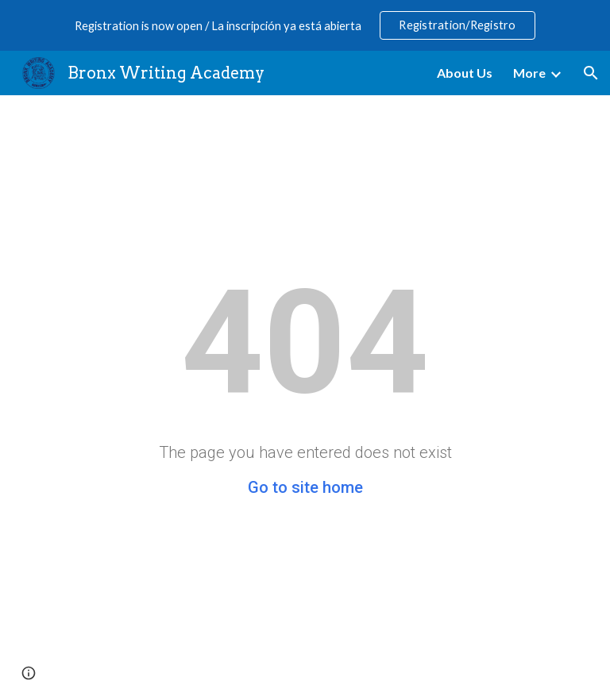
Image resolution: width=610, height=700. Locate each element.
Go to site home (305, 487)
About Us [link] (465, 73)
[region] (305, 25)
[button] (591, 73)
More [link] (529, 73)
